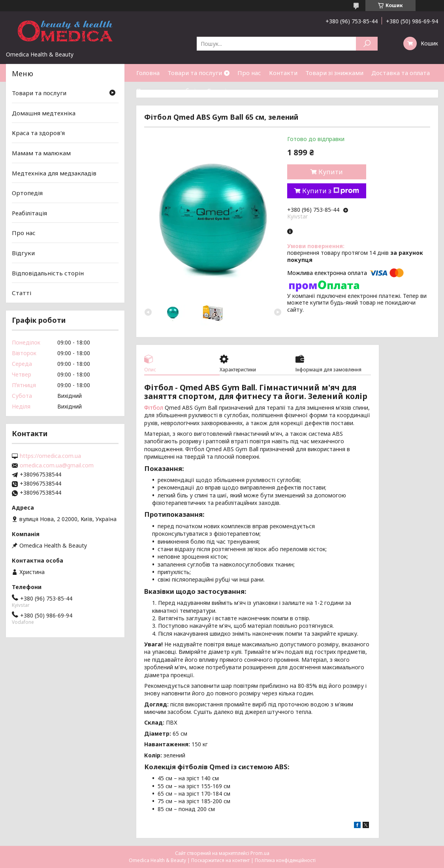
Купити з (331, 191)
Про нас (249, 73)
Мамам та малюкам (41, 153)
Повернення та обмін (168, 90)
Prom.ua (260, 853)
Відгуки (23, 253)
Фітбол (154, 408)
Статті (217, 90)
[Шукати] (367, 44)
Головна (148, 73)
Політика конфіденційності (285, 860)
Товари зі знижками (334, 73)
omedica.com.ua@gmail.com (57, 465)
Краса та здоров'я (38, 133)
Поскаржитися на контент (220, 860)
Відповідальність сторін (48, 273)
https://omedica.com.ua (50, 456)
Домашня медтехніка (44, 113)
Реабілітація (29, 213)
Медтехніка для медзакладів (54, 173)
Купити (331, 172)
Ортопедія (27, 193)
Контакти (283, 73)
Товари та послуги (195, 73)
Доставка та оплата (401, 73)
